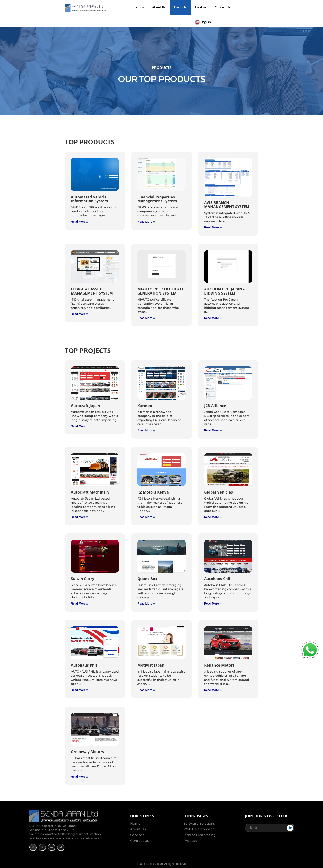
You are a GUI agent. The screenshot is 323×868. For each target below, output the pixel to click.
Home (140, 7)
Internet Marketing (200, 835)
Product (190, 841)
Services (201, 7)
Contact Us (222, 7)
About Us (159, 7)
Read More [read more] (80, 222)
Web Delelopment (199, 829)
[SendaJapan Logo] (86, 8)
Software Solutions (199, 823)
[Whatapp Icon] (310, 650)
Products (180, 7)
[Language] (203, 17)
